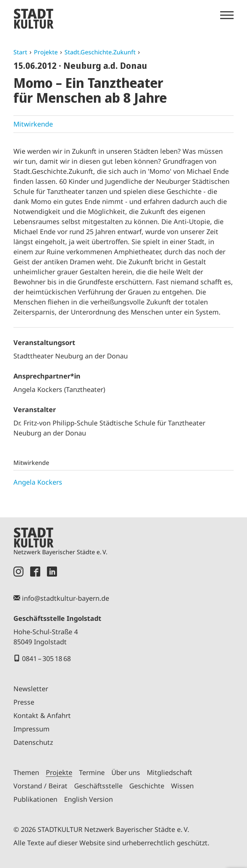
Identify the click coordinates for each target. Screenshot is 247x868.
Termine (92, 772)
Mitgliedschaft (170, 772)
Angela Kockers (38, 482)
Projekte (46, 52)
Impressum (31, 729)
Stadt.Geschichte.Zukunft (100, 52)
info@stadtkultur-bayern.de (66, 598)
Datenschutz (33, 742)
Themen (26, 772)
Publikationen (35, 799)
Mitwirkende (33, 124)
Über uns (126, 772)
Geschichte (147, 786)
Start (20, 52)
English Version (88, 799)
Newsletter (31, 689)
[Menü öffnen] (227, 15)
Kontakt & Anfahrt (42, 715)
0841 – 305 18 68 (46, 658)
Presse (24, 702)
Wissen (182, 786)
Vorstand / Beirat (40, 786)
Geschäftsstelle (98, 786)
